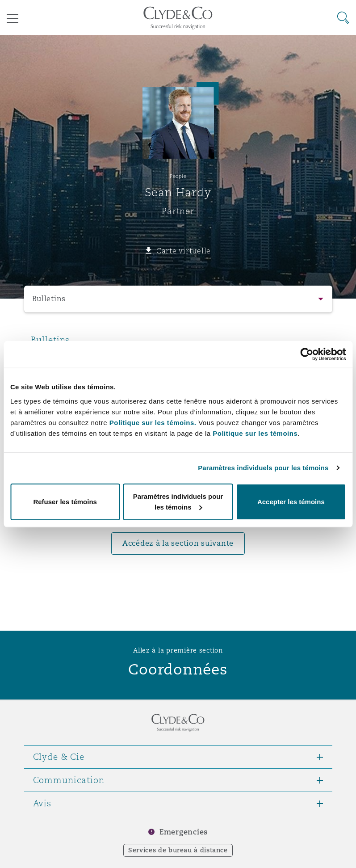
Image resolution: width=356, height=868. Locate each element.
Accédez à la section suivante (178, 543)
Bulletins (49, 299)
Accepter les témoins (291, 501)
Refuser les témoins (65, 501)
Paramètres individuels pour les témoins (263, 468)
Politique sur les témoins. (153, 422)
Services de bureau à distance (178, 850)
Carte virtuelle (184, 251)
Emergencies (184, 832)
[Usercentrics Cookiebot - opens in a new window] (307, 354)
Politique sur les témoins (255, 433)
